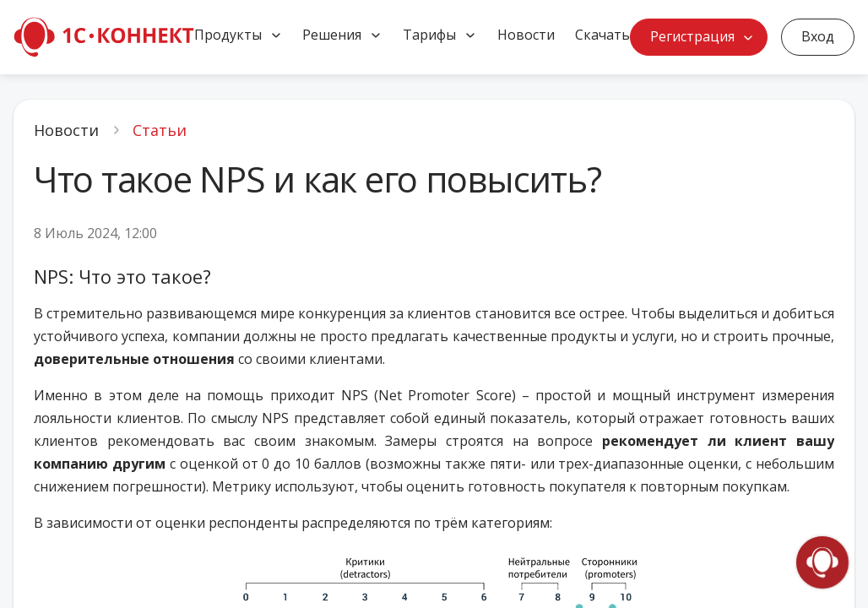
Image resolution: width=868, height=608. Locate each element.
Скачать (602, 35)
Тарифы (429, 35)
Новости (526, 35)
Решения (332, 35)
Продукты (228, 35)
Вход (818, 36)
